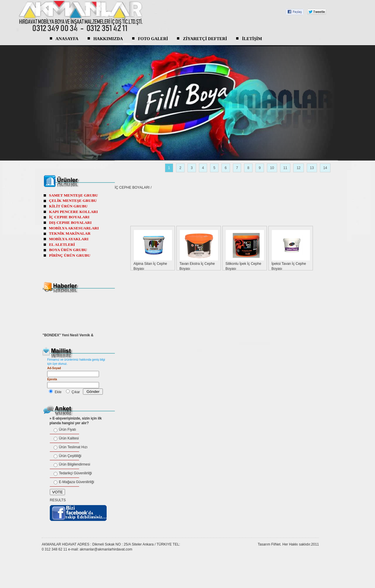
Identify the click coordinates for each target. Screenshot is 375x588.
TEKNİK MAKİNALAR (70, 233)
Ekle (58, 392)
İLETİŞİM (252, 39)
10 (272, 168)
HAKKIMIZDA (108, 39)
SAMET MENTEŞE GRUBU (73, 195)
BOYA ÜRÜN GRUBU (68, 250)
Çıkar (76, 392)
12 (298, 168)
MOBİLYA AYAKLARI (69, 239)
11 (285, 168)
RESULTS (58, 500)
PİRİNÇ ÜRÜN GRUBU (70, 255)
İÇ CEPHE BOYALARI (132, 188)
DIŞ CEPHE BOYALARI (70, 223)
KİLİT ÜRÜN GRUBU (68, 206)
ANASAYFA (67, 39)
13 (312, 168)
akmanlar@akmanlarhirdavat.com (106, 549)
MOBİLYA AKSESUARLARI (74, 228)
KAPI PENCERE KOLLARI (73, 212)
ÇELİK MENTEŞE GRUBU (73, 201)
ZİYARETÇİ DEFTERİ (205, 39)
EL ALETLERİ (62, 244)
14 (325, 168)
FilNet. (276, 544)
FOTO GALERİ (153, 39)
